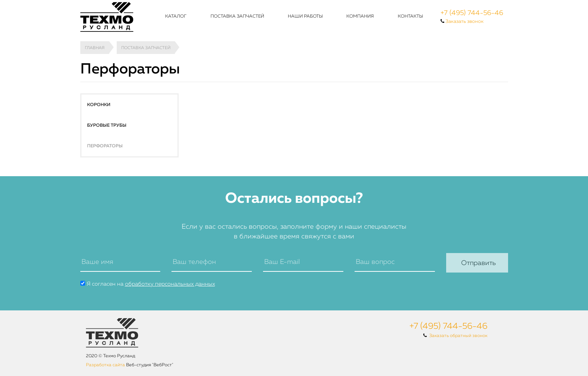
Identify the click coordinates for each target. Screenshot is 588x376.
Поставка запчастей (237, 16)
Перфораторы (105, 146)
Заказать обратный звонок (458, 336)
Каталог (176, 16)
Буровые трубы (107, 126)
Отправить (478, 263)
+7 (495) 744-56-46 (472, 13)
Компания (360, 16)
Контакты (410, 16)
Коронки (99, 105)
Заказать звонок (465, 22)
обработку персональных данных (170, 284)
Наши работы (305, 16)
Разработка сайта (105, 365)
